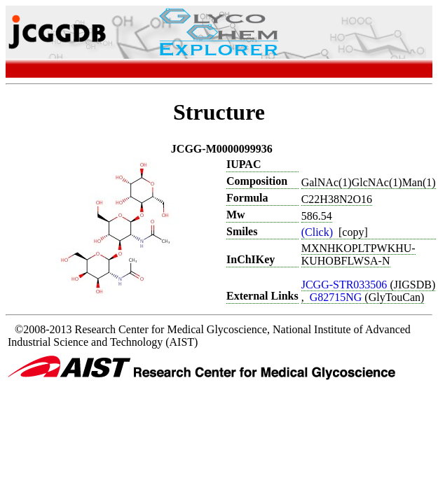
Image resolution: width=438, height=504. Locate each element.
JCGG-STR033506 (346, 285)
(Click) (319, 232)
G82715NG (337, 297)
